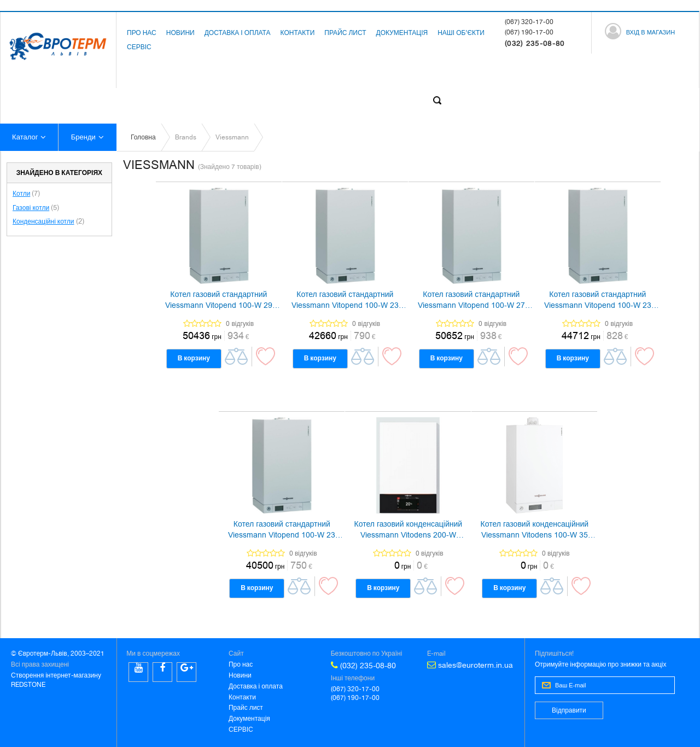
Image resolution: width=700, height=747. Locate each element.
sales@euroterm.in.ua (470, 665)
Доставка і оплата (238, 33)
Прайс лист (345, 33)
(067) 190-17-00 (529, 32)
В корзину (194, 358)
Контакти (298, 33)
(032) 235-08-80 (363, 665)
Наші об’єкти (461, 33)
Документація (402, 33)
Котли (21, 194)
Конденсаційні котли (43, 221)
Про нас (142, 33)
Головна (143, 137)
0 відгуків (240, 324)
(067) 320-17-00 (529, 22)
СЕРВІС (139, 47)
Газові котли (31, 208)
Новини (180, 33)
